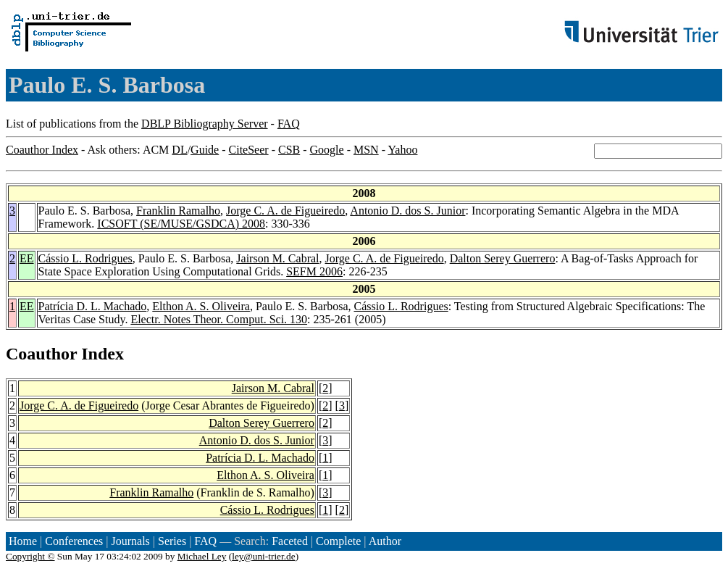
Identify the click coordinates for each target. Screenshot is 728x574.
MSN (366, 150)
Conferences (74, 541)
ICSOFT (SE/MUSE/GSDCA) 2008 (181, 224)
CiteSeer (249, 150)
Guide (205, 150)
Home (23, 541)
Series (172, 541)
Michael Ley (202, 556)
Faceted (290, 541)
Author (385, 541)
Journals (130, 541)
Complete (338, 541)
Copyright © (30, 556)
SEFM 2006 (314, 271)
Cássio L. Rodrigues (85, 258)
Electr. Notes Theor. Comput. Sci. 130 (219, 319)
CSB (289, 150)
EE (27, 258)
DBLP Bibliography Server (205, 124)
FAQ (289, 124)
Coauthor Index (42, 150)
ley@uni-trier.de (263, 556)
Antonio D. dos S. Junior (407, 211)
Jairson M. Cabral (277, 258)
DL (179, 150)
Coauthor (41, 354)
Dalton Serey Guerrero (503, 258)
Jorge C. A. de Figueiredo (285, 211)
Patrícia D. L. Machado (93, 306)
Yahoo (402, 150)
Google (327, 150)
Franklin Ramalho (178, 211)
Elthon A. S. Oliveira (201, 306)
